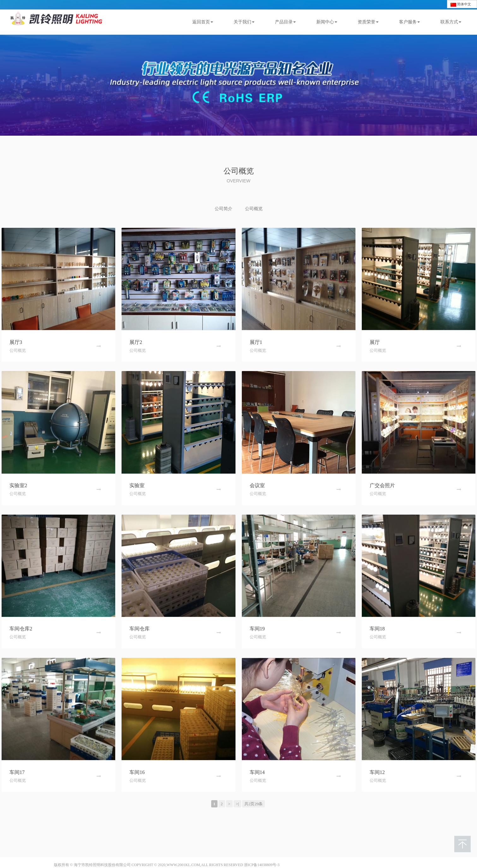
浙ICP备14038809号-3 (262, 865)
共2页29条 (254, 804)
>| (237, 804)
